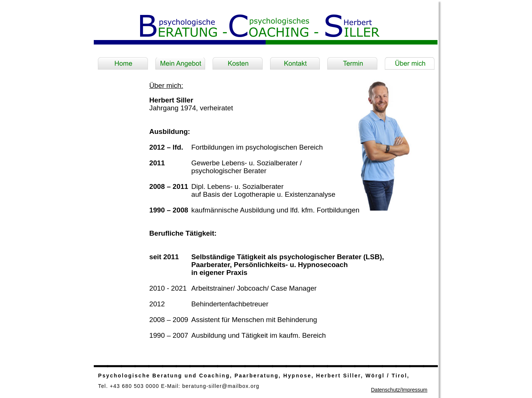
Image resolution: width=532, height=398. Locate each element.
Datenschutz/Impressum (399, 390)
